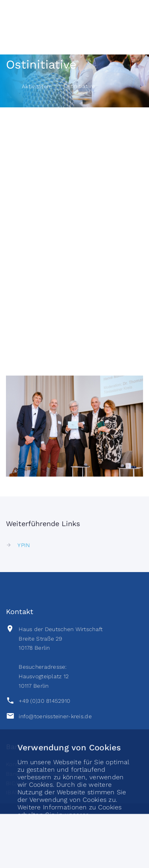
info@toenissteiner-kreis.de (55, 716)
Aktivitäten (36, 86)
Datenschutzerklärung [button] (52, 823)
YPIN (24, 545)
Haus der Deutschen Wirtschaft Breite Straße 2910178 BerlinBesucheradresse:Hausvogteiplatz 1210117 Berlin (61, 657)
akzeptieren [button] (74, 851)
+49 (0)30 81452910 (45, 701)
